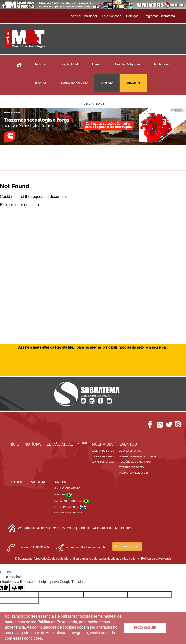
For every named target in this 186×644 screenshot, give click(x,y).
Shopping (133, 83)
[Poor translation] (18, 588)
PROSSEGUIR (145, 628)
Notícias (41, 64)
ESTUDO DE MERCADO (29, 482)
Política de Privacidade (57, 622)
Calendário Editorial (69, 501)
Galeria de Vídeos (103, 457)
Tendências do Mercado (135, 462)
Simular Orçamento (67, 489)
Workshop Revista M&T (134, 473)
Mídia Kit (60, 495)
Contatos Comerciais (68, 513)
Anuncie (107, 83)
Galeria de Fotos (103, 451)
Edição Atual (69, 64)
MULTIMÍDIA (102, 445)
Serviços (132, 16)
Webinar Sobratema (132, 468)
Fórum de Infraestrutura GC (139, 457)
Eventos (41, 83)
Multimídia (161, 64)
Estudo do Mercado (74, 83)
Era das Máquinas (128, 64)
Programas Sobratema (159, 16)
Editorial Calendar (67, 507)
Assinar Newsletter (84, 16)
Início (14, 445)
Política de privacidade (156, 559)
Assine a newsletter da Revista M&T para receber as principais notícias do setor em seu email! (93, 348)
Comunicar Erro (127, 547)
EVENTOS (128, 445)
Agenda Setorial (130, 451)
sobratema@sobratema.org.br (86, 547)
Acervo (97, 64)
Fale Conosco (112, 16)
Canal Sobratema (103, 462)
